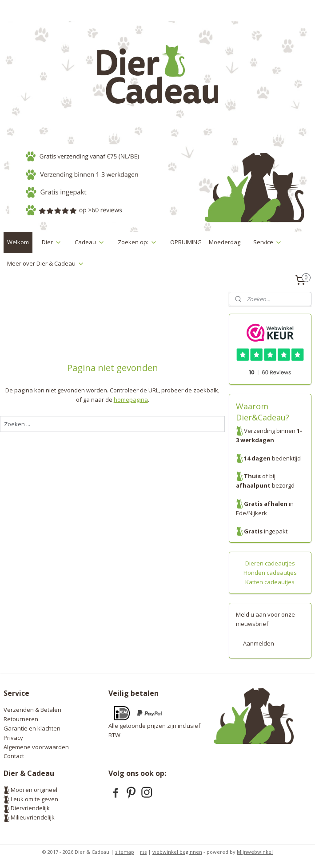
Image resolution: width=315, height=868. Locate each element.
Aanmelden (259, 643)
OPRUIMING (186, 242)
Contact (14, 756)
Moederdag (225, 242)
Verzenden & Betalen (32, 710)
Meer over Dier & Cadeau (46, 263)
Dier (52, 242)
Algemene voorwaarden (36, 747)
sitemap (125, 852)
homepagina (131, 399)
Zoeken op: (138, 242)
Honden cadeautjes (270, 573)
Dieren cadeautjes (270, 563)
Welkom (18, 242)
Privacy (13, 738)
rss (143, 852)
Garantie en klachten (32, 728)
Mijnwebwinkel (255, 852)
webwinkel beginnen (177, 852)
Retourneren (21, 719)
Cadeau (90, 242)
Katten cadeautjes (270, 582)
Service (268, 242)
